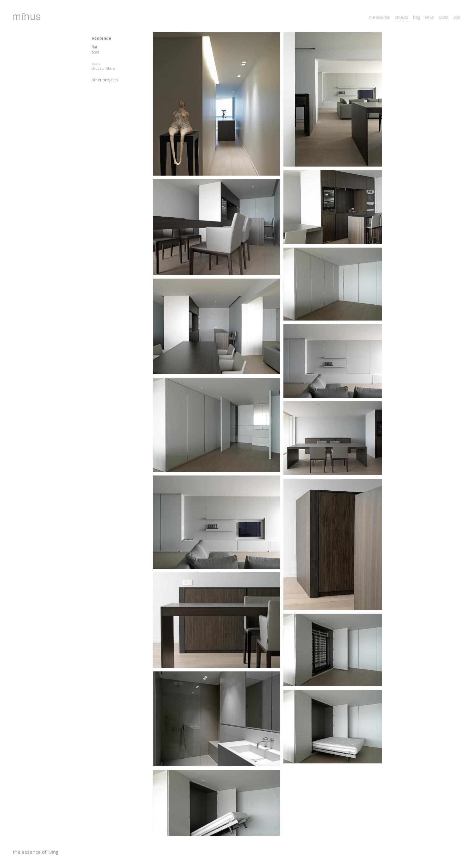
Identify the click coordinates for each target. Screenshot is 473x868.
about (444, 17)
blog (417, 17)
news (429, 17)
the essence (379, 17)
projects (401, 17)
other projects (105, 80)
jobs (457, 17)
